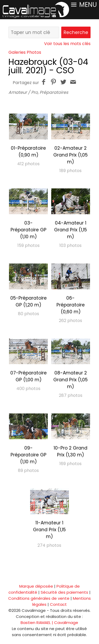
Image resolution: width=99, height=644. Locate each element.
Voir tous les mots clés (67, 44)
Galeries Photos (25, 52)
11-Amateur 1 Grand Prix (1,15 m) (49, 530)
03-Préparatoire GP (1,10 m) (29, 230)
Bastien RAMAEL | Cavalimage (49, 623)
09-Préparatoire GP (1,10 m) (29, 455)
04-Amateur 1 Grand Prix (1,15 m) (70, 230)
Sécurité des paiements (64, 592)
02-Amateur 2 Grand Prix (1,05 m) (70, 155)
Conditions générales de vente (39, 598)
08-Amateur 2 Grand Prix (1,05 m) (70, 380)
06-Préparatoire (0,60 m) (71, 305)
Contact (58, 604)
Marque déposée (36, 586)
